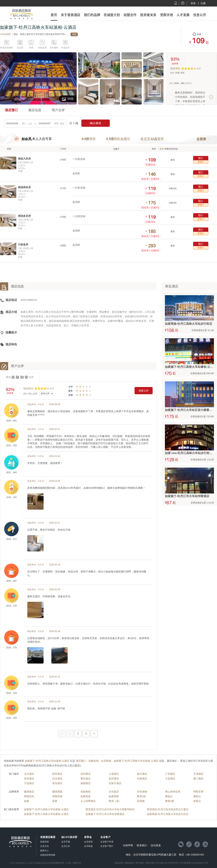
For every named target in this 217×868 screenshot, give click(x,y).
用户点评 (58, 110)
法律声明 (128, 846)
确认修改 (95, 123)
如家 (27, 801)
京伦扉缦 (142, 792)
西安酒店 (57, 774)
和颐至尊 (198, 792)
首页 (54, 15)
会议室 (20, 48)
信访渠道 (156, 846)
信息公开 (200, 15)
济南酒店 (142, 779)
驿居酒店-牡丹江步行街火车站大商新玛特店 (110, 809)
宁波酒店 (29, 783)
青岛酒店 (57, 783)
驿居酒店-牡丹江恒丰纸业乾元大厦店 (168, 809)
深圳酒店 (86, 774)
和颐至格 (57, 796)
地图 (74, 34)
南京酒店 (142, 774)
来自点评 (20, 377)
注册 (203, 3)
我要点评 (144, 391)
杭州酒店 (114, 779)
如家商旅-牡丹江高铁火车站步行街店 (168, 814)
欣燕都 (141, 801)
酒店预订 (11, 110)
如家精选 (86, 796)
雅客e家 (170, 801)
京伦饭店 (114, 792)
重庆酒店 (86, 779)
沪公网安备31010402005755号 (194, 863)
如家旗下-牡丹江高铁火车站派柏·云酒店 (46, 809)
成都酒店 (86, 783)
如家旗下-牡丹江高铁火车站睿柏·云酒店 (46, 814)
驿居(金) (142, 796)
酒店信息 (35, 110)
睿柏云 (197, 796)
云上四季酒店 (88, 801)
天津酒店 (198, 774)
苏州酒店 (29, 779)
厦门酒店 (198, 779)
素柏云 (169, 796)
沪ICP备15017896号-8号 (167, 863)
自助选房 (42, 48)
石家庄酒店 (115, 783)
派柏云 (197, 801)
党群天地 (167, 15)
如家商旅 (114, 796)
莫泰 (55, 801)
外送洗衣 (65, 48)
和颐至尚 (29, 796)
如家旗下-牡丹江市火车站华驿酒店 (105, 814)
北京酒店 (29, 774)
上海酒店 (114, 774)
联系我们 (142, 846)
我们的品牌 (92, 15)
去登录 (201, 139)
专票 (31, 48)
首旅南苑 (86, 792)
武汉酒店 (57, 779)
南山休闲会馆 (173, 792)
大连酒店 (170, 779)
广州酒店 (170, 774)
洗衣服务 (54, 48)
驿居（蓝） (115, 801)
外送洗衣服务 (7, 48)
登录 (193, 3)
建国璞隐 (57, 792)
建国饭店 (29, 792)
